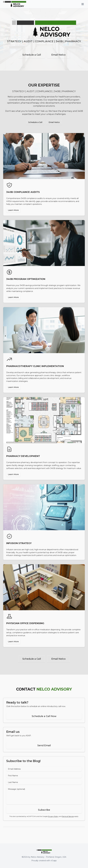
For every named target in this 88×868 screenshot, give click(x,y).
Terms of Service (68, 816)
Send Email (44, 745)
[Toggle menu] (83, 4)
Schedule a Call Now (44, 716)
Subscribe (44, 810)
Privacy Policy (53, 816)
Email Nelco (58, 55)
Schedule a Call (32, 55)
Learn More (13, 210)
